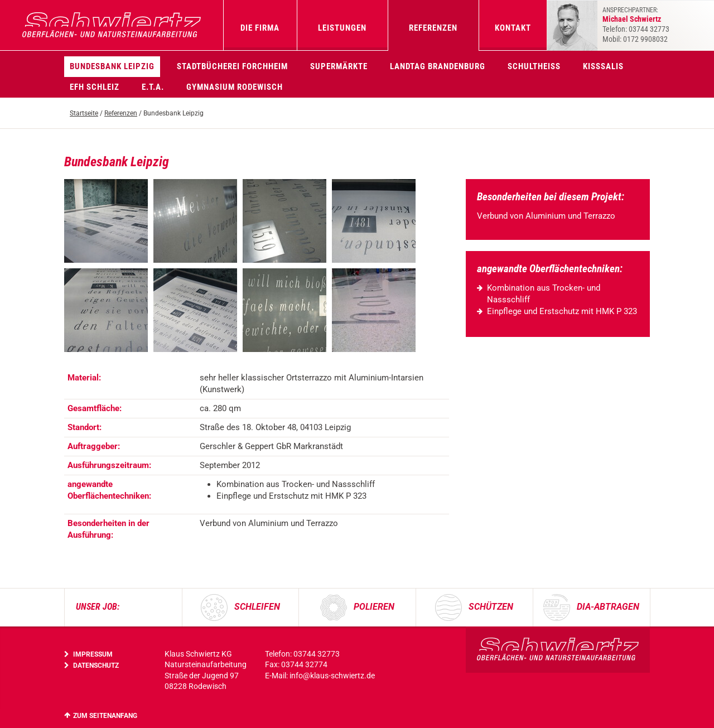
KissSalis (603, 66)
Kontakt (513, 28)
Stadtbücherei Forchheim (232, 66)
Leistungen (342, 28)
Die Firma (260, 28)
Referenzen (433, 28)
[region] (257, 457)
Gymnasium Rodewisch (235, 87)
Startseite (84, 113)
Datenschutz (96, 666)
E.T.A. (153, 87)
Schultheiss (534, 66)
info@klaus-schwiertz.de (332, 676)
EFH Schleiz (95, 87)
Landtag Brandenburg (438, 66)
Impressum (93, 654)
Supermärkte (339, 66)
